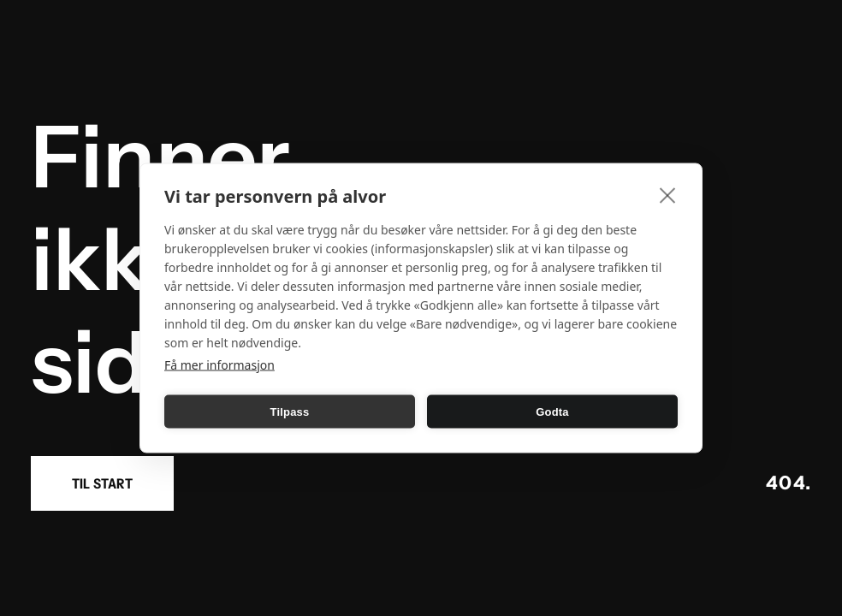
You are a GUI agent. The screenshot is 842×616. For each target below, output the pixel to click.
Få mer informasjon (219, 365)
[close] (668, 195)
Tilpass (290, 411)
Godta (552, 411)
